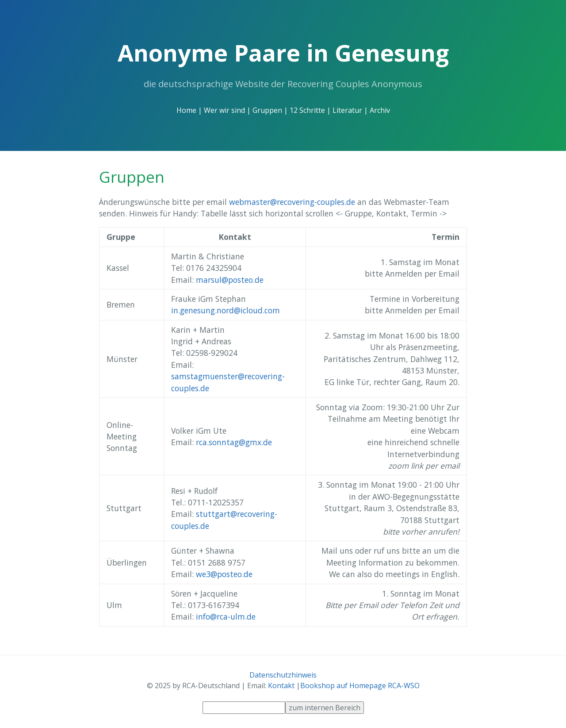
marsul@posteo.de (230, 280)
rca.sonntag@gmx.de (234, 442)
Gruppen (267, 110)
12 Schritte (307, 110)
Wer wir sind (224, 110)
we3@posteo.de (224, 574)
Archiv (380, 110)
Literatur (347, 110)
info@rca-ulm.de (226, 616)
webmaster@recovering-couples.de (292, 202)
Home (186, 110)
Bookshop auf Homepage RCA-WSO (360, 686)
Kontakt (281, 686)
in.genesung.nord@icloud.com (226, 310)
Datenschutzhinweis (283, 675)
